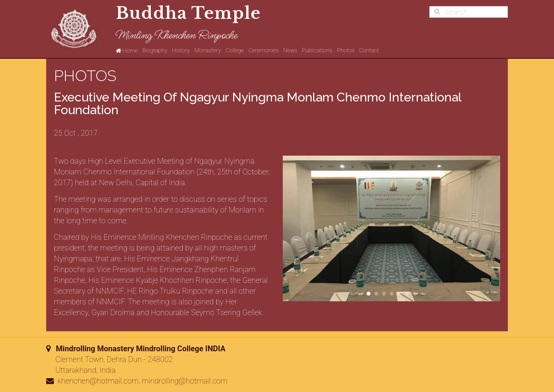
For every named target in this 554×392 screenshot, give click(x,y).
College (235, 50)
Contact (369, 50)
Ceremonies (264, 50)
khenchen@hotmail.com (98, 381)
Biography (155, 50)
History (181, 50)
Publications (317, 50)
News (290, 50)
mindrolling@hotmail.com (185, 381)
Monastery (208, 50)
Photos (346, 50)
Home (127, 50)
